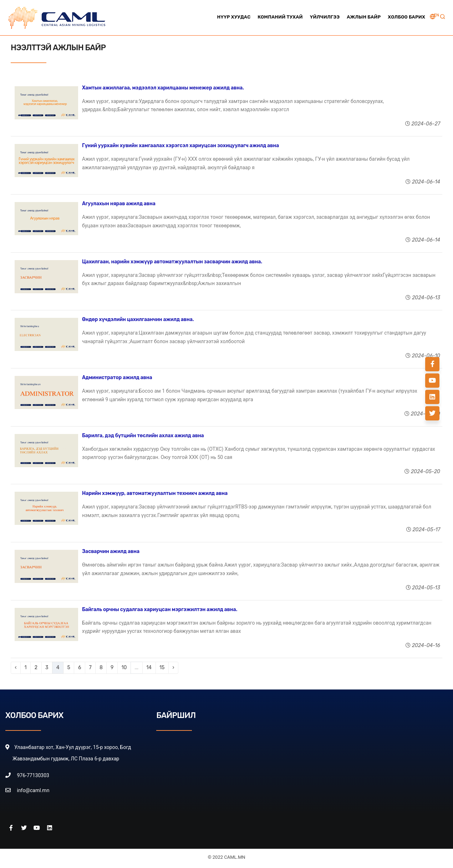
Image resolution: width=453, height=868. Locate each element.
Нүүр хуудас (234, 17)
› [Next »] (174, 668)
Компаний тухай (280, 17)
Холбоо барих (406, 17)
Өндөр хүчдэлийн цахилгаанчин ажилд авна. (138, 319)
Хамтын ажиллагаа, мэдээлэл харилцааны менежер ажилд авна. (163, 88)
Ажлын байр (364, 17)
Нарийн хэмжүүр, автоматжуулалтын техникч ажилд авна (155, 493)
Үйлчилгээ (325, 17)
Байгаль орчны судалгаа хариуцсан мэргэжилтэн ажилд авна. (160, 609)
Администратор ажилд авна (117, 378)
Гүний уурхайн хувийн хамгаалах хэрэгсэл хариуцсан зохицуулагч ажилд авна (180, 146)
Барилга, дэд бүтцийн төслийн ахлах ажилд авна (143, 436)
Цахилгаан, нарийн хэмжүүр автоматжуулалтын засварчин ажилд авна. (172, 262)
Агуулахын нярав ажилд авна (119, 204)
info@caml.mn (33, 790)
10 (124, 668)
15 (162, 668)
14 (149, 668)
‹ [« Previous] (16, 668)
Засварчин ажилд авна (111, 551)
